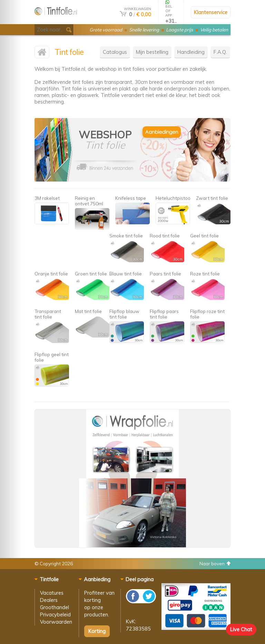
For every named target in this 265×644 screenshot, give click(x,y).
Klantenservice (211, 12)
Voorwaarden (56, 622)
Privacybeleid (55, 614)
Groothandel (55, 607)
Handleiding (191, 52)
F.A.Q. (220, 52)
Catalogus (115, 52)
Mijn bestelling (152, 52)
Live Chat (241, 629)
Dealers (49, 600)
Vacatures (52, 593)
